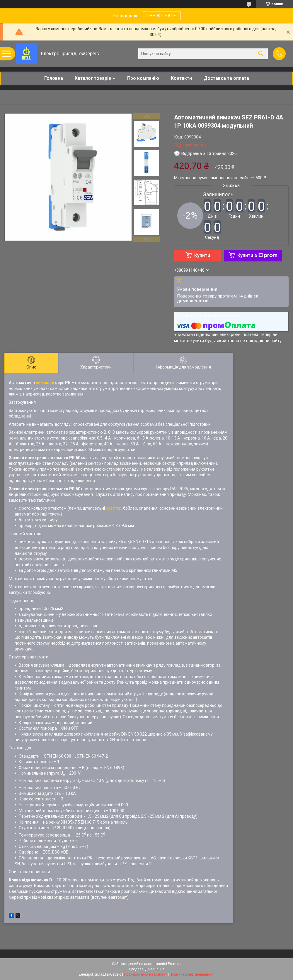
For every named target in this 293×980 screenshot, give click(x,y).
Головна (54, 78)
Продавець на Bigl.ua (147, 969)
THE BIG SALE (161, 16)
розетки (114, 508)
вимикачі (45, 383)
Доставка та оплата (226, 78)
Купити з (257, 255)
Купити (202, 255)
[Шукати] (261, 54)
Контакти (181, 78)
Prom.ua (175, 964)
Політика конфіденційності (192, 974)
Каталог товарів (93, 78)
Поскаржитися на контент (145, 974)
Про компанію (143, 78)
